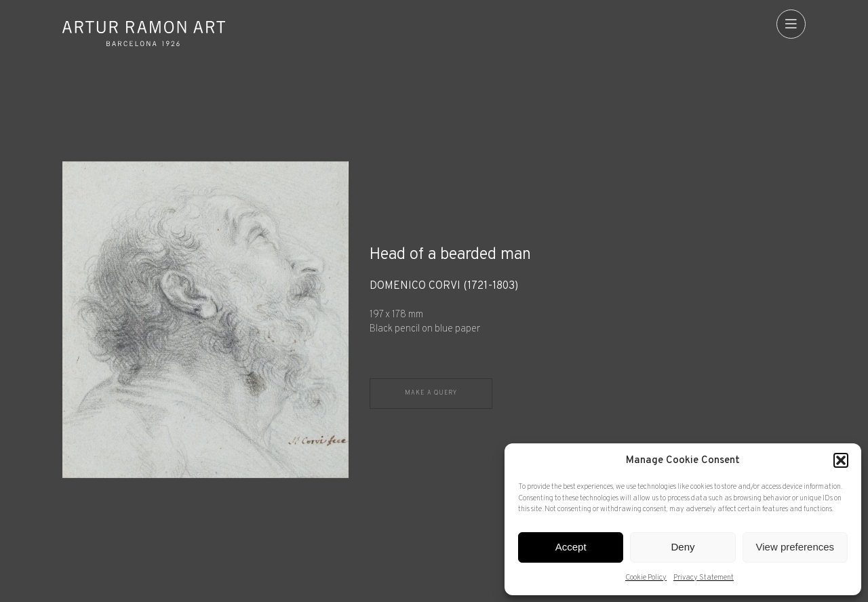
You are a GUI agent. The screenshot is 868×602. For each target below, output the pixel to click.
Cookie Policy (646, 578)
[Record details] (588, 308)
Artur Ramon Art (144, 34)
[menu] (791, 24)
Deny (683, 547)
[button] (841, 460)
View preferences (795, 547)
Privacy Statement (704, 578)
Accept (571, 547)
